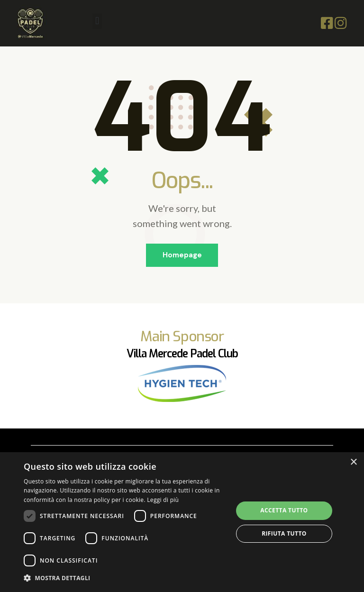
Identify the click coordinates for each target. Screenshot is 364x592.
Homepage (182, 255)
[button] (97, 21)
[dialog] (182, 522)
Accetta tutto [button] (284, 510)
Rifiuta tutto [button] (284, 533)
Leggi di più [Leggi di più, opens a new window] (163, 500)
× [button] (353, 462)
